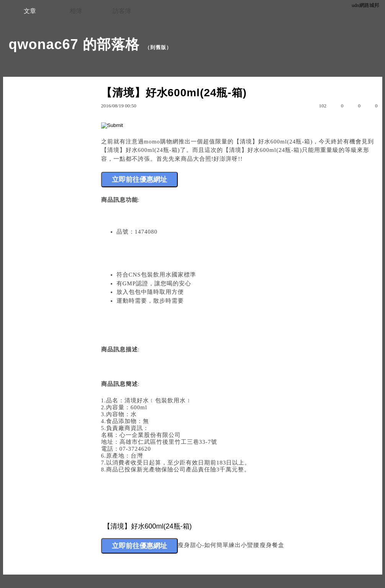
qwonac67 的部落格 (74, 44)
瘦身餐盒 (272, 545)
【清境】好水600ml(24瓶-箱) (273, 142)
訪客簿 (122, 11)
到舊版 (158, 47)
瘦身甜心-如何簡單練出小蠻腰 (219, 545)
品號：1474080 (137, 232)
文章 (30, 11)
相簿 (76, 11)
